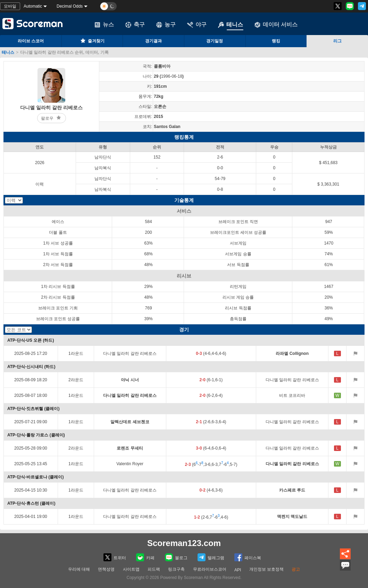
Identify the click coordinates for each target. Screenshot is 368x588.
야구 (197, 25)
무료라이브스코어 (210, 569)
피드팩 (154, 569)
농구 (166, 25)
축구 (135, 25)
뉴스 (104, 25)
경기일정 (215, 41)
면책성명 (106, 569)
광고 (296, 569)
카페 (145, 557)
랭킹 (276, 41)
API (238, 570)
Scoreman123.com (184, 543)
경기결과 (153, 41)
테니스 (231, 25)
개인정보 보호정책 (266, 569)
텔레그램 (211, 557)
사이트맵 (131, 569)
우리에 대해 (79, 569)
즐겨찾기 (92, 41)
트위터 (115, 557)
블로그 (176, 557)
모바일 (10, 6)
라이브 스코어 (31, 41)
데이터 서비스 (276, 25)
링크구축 (176, 569)
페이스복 (248, 557)
